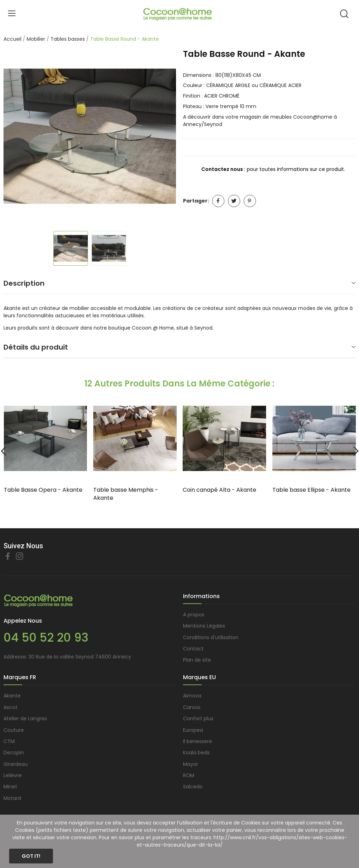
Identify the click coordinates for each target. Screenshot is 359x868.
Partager (218, 201)
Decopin (14, 753)
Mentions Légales (204, 626)
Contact (193, 649)
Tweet (234, 201)
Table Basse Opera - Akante (43, 490)
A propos (194, 615)
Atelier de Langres (25, 718)
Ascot (11, 707)
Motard (12, 798)
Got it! (31, 856)
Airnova (192, 696)
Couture (14, 730)
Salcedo (193, 787)
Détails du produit (36, 347)
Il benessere (198, 741)
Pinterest (250, 201)
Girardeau (16, 764)
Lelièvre (13, 775)
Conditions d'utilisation (211, 637)
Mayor (191, 764)
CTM (9, 741)
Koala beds (196, 753)
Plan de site (197, 660)
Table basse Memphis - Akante (126, 494)
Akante (12, 696)
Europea (193, 730)
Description (24, 283)
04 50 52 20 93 (46, 638)
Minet (10, 787)
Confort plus (198, 718)
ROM (189, 775)
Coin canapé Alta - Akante (219, 490)
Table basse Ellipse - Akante (311, 490)
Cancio (192, 707)
